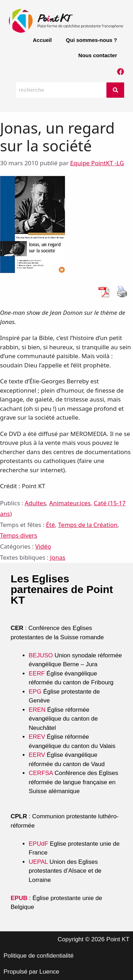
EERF (37, 674)
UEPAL (38, 862)
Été (51, 525)
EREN (37, 710)
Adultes (35, 503)
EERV (37, 755)
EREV (37, 737)
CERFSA (41, 773)
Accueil (42, 40)
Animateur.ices (70, 503)
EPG (35, 692)
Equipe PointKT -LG (97, 163)
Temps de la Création (88, 525)
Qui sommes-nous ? (92, 40)
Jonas (58, 557)
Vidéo (43, 546)
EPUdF (38, 844)
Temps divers (19, 535)
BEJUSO (42, 655)
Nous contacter (98, 55)
